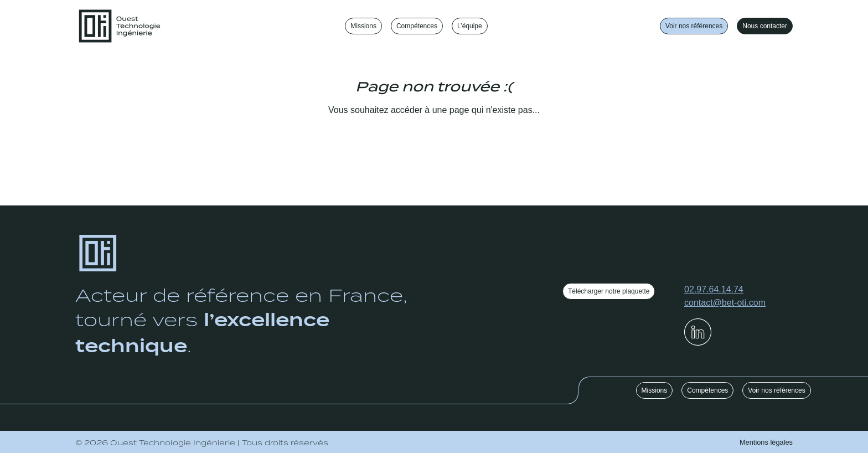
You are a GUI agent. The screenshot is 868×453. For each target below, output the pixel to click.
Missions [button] (655, 390)
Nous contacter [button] (765, 26)
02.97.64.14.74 (714, 289)
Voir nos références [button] (694, 26)
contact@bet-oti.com (725, 303)
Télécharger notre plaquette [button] (609, 291)
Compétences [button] (707, 390)
